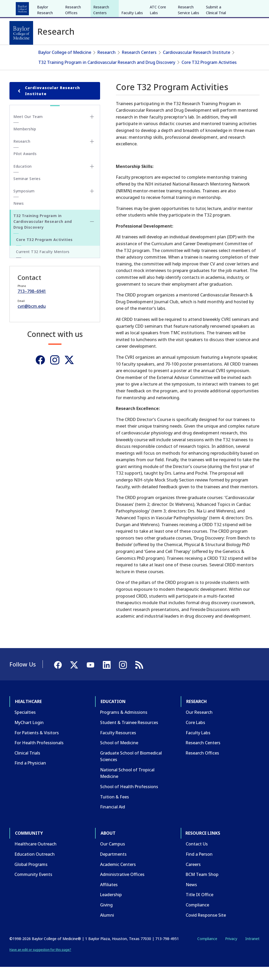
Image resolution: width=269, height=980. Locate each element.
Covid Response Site (206, 928)
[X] (232, 7)
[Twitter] (69, 373)
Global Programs (31, 877)
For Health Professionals (39, 756)
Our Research (199, 725)
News (19, 216)
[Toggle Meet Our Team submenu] (92, 130)
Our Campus (113, 857)
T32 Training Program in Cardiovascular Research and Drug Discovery (107, 75)
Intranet (252, 951)
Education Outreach (35, 867)
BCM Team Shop (202, 887)
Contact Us (197, 857)
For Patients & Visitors (37, 745)
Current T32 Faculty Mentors (43, 265)
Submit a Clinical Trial (216, 49)
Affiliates (109, 897)
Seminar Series (27, 191)
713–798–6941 (32, 304)
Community (107, 7)
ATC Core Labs (158, 49)
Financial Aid (113, 820)
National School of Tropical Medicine (127, 786)
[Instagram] (55, 373)
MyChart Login (29, 735)
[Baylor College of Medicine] (21, 33)
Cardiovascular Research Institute (196, 65)
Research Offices (73, 49)
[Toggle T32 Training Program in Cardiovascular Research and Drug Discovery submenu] (92, 234)
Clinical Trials (27, 766)
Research (79, 7)
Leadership (111, 907)
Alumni (107, 928)
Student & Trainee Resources (129, 735)
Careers (193, 877)
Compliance (197, 918)
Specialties (25, 725)
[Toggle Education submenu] (92, 179)
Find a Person (199, 867)
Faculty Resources (118, 745)
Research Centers (101, 49)
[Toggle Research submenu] (92, 154)
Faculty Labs (132, 52)
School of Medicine (119, 756)
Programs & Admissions (124, 725)
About (131, 7)
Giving (106, 918)
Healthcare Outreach (35, 857)
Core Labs (195, 735)
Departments (113, 867)
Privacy (231, 951)
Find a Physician (30, 776)
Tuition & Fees (115, 809)
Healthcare (24, 7)
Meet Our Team (28, 129)
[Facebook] (222, 7)
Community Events (33, 887)
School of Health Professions (129, 799)
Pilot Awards (25, 166)
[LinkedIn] (251, 7)
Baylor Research (45, 49)
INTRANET (206, 7)
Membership (25, 142)
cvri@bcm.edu (32, 319)
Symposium (24, 204)
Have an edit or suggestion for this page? (40, 962)
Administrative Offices (122, 887)
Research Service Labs (188, 49)
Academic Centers (118, 877)
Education (52, 7)
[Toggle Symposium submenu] (92, 204)
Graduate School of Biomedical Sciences (131, 769)
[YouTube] (241, 7)
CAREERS (184, 7)
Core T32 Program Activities (209, 75)
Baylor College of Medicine (65, 65)
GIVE (167, 7)
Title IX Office (200, 907)
